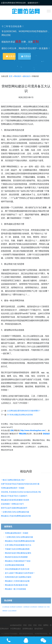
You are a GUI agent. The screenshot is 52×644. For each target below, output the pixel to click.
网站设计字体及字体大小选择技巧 (14, 496)
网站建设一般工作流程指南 (15, 589)
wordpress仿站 (16, 625)
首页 (11, 76)
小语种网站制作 (26, 607)
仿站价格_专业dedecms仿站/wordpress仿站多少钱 (21, 492)
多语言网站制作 (34, 607)
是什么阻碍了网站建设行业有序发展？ (20, 573)
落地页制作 (39, 629)
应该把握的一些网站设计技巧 (12, 504)
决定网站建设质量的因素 (15, 565)
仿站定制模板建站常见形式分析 (17, 569)
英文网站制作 (13, 607)
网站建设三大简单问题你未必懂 (17, 581)
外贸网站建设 (16, 629)
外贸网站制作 (41, 607)
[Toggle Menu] (49, 11)
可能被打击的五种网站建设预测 (17, 549)
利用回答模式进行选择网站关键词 (18, 577)
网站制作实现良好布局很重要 (16, 557)
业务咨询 (11, 56)
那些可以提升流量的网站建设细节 (14, 508)
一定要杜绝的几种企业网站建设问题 (15, 512)
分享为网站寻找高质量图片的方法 (18, 545)
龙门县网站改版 (6, 607)
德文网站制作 (19, 607)
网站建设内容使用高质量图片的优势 (15, 500)
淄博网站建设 (28, 629)
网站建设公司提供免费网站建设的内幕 (16, 516)
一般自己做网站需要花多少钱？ (13, 480)
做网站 (46, 625)
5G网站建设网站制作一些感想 (13, 488)
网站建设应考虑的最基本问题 (16, 585)
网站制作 (18, 76)
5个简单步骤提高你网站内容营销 (20, 415)
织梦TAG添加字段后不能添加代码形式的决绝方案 (20, 484)
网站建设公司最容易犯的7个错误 (18, 561)
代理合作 (26, 56)
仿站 (45, 607)
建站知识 (27, 76)
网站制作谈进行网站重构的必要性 (18, 553)
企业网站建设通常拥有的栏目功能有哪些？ (24, 411)
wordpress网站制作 (12, 611)
